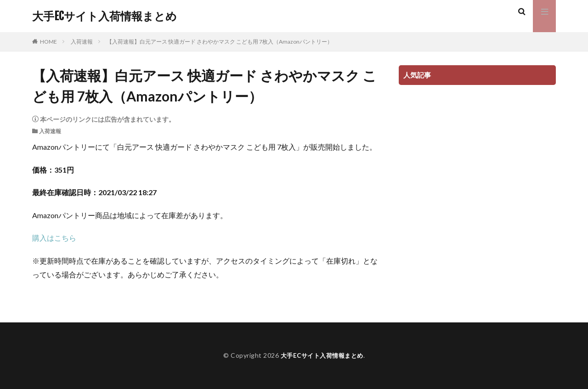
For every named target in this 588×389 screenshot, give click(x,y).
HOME (48, 42)
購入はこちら (54, 238)
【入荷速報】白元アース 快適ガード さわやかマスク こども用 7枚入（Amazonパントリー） (220, 42)
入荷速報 (82, 42)
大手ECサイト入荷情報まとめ (105, 16)
